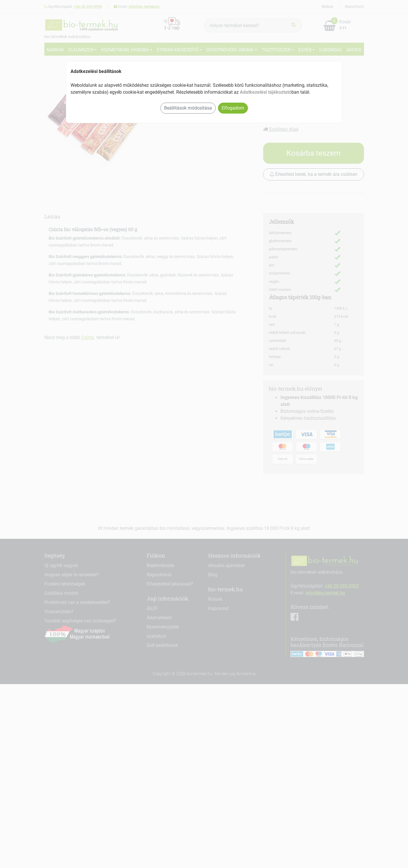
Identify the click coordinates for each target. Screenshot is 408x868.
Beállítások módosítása (188, 108)
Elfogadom (233, 108)
